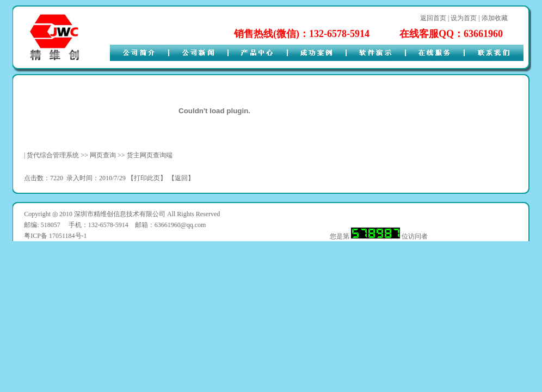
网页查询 (103, 155)
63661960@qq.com (180, 225)
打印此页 (147, 178)
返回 (181, 178)
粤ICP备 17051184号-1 (55, 236)
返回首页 (433, 18)
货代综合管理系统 (53, 155)
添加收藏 (495, 18)
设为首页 (464, 18)
